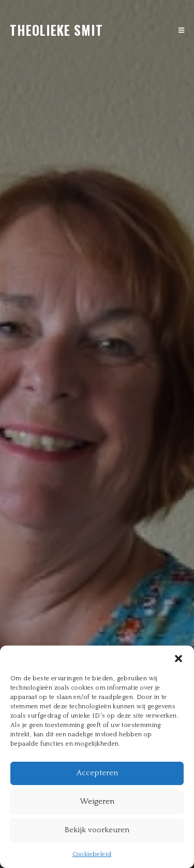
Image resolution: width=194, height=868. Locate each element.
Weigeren (97, 801)
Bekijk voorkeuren (97, 830)
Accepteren (97, 773)
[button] (178, 659)
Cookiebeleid (92, 854)
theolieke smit (56, 30)
